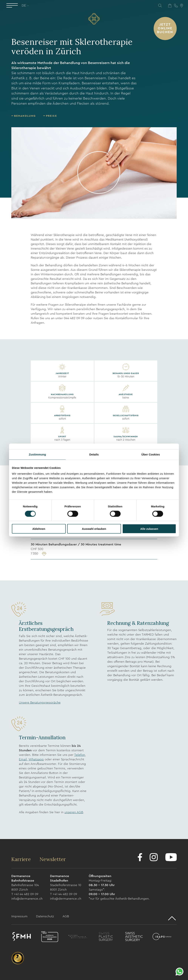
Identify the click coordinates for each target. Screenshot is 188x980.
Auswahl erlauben (94, 529)
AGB (66, 916)
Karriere (22, 859)
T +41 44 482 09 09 (25, 894)
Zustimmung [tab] (37, 454)
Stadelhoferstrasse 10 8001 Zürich (66, 887)
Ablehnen (39, 529)
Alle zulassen (149, 529)
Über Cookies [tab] (151, 454)
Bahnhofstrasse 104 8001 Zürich (25, 887)
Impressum (20, 916)
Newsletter (53, 859)
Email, (23, 759)
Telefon (80, 755)
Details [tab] (94, 454)
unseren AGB (74, 812)
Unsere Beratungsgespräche (40, 702)
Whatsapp (36, 759)
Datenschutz (45, 916)
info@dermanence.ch (27, 899)
